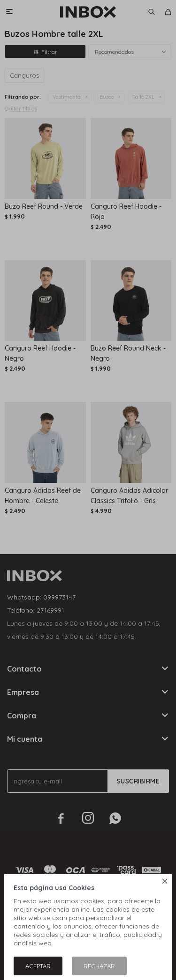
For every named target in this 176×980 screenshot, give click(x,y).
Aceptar (38, 966)
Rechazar (99, 966)
